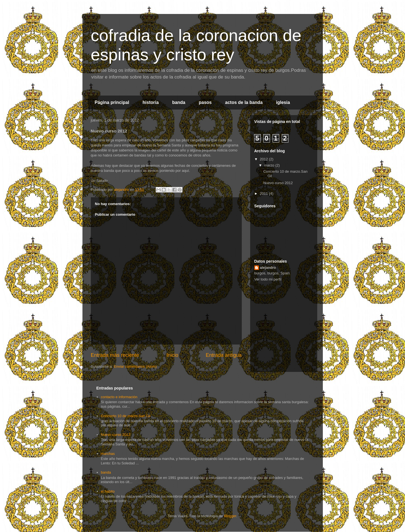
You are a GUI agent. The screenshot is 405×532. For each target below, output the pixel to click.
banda (179, 102)
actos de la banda (244, 102)
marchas (108, 454)
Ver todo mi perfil (268, 279)
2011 (265, 193)
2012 (265, 159)
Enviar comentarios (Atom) (135, 366)
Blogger (230, 516)
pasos (205, 102)
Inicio (172, 355)
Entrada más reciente (115, 355)
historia (151, 102)
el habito (108, 491)
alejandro (268, 268)
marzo (270, 165)
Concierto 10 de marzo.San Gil (126, 416)
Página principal (112, 102)
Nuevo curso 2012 (278, 183)
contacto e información (119, 397)
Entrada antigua (224, 355)
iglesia (283, 102)
